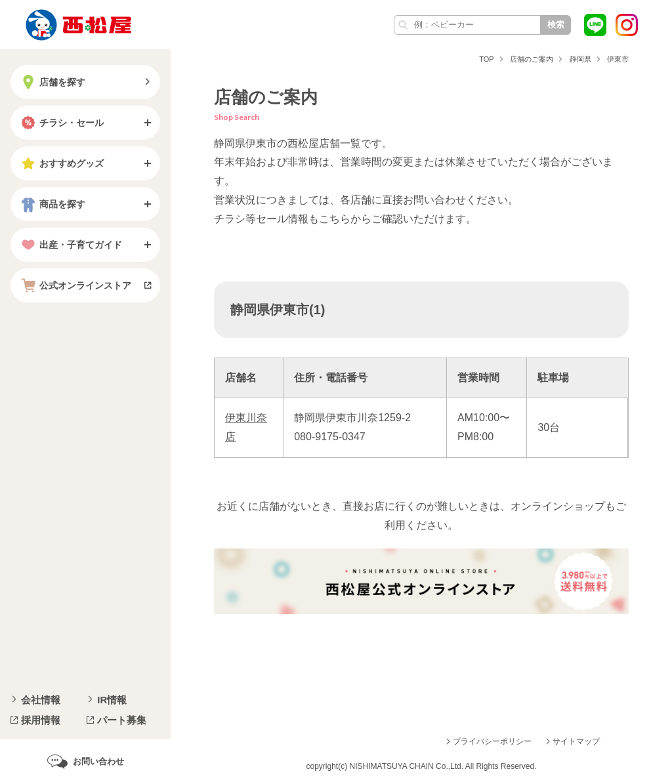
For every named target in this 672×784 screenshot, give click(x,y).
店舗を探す (52, 82)
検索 (556, 25)
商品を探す (52, 204)
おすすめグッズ (61, 163)
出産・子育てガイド (70, 245)
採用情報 (41, 720)
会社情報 (41, 700)
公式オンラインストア (75, 285)
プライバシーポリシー (492, 741)
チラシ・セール (61, 123)
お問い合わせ (98, 761)
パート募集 (122, 720)
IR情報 (112, 700)
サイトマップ (576, 741)
